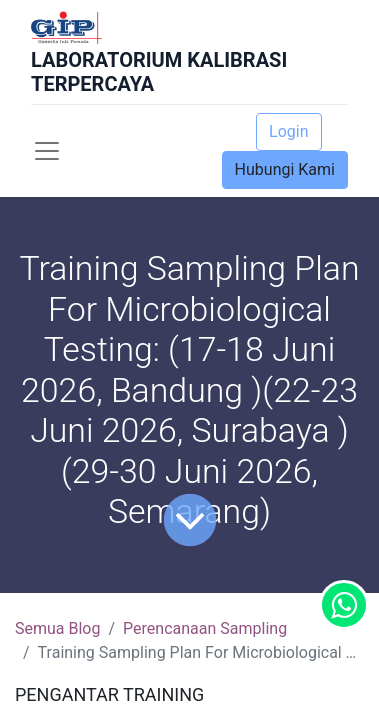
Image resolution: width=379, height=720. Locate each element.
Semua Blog (57, 628)
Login (288, 131)
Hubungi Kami (285, 169)
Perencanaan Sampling (205, 628)
